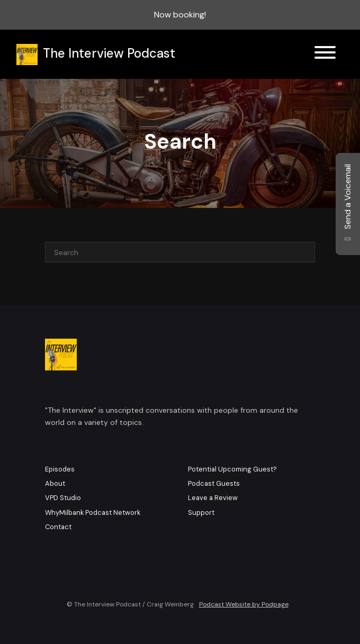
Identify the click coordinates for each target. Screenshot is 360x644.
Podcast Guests (214, 483)
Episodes (60, 469)
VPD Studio (63, 498)
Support (201, 513)
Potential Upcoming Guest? (232, 469)
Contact (58, 527)
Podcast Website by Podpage (244, 604)
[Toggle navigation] (325, 54)
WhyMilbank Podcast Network (93, 513)
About (55, 483)
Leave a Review (213, 498)
